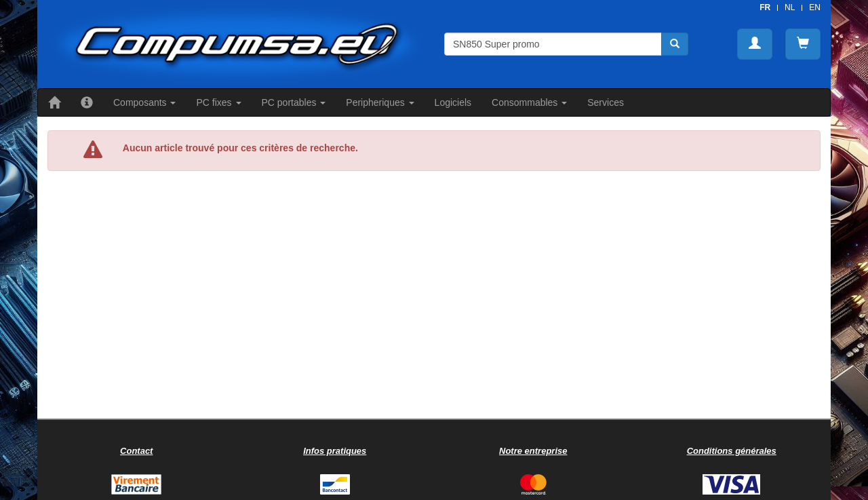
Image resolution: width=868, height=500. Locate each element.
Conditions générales (732, 451)
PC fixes (218, 102)
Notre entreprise (533, 451)
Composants (144, 102)
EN (815, 7)
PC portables (294, 102)
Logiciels (453, 102)
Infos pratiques (335, 451)
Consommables (529, 102)
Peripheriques (380, 102)
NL (790, 7)
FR (765, 7)
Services (606, 102)
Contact (136, 451)
